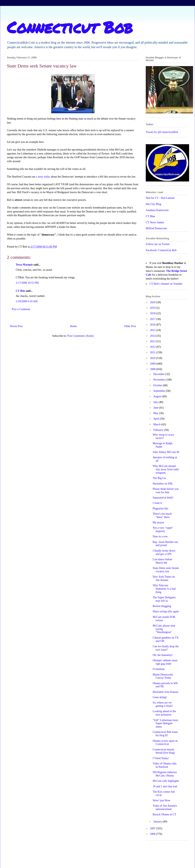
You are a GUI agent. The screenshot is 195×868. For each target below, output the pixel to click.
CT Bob (20, 291)
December (159, 374)
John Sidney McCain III (166, 452)
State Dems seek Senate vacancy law (166, 570)
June (156, 408)
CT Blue (150, 216)
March (157, 424)
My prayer (158, 522)
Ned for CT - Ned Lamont (160, 198)
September (159, 391)
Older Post (130, 326)
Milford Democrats (156, 228)
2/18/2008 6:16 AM (27, 301)
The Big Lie (159, 478)
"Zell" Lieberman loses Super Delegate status (165, 723)
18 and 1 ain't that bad (165, 786)
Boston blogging (162, 606)
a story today (43, 177)
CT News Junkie (155, 222)
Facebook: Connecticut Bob (161, 250)
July (156, 402)
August (158, 396)
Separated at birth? (163, 498)
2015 (153, 330)
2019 (153, 308)
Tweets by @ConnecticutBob (162, 132)
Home (73, 326)
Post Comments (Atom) (80, 336)
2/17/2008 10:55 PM (27, 283)
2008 (153, 369)
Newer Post (16, 326)
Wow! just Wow (162, 800)
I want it (157, 503)
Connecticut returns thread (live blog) (164, 751)
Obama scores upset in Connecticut (165, 743)
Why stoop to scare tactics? (163, 436)
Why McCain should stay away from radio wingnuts (166, 469)
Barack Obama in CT (164, 814)
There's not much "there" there (162, 515)
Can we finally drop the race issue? (166, 648)
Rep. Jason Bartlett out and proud (165, 544)
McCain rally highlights (166, 781)
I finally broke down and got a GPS (164, 552)
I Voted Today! (161, 758)
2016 (153, 325)
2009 (153, 364)
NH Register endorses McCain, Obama (165, 774)
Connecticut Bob (70, 27)
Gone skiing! (160, 697)
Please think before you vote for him (166, 491)
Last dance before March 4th (162, 561)
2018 (153, 313)
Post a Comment (21, 309)
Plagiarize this (161, 508)
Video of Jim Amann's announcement (165, 807)
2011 (153, 352)
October (158, 385)
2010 (153, 358)
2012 (153, 347)
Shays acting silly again (166, 611)
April (156, 419)
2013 (153, 341)
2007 (153, 828)
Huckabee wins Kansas (165, 692)
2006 (153, 834)
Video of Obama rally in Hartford (165, 765)
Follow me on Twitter (158, 244)
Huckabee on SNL (163, 484)
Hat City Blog (154, 204)
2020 (153, 302)
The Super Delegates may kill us (164, 599)
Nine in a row (160, 536)
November (159, 380)
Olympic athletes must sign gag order (165, 662)
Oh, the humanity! (163, 655)
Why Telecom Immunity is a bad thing (164, 589)
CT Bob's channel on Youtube (166, 284)
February (159, 430)
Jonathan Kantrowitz (157, 210)
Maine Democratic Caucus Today (163, 676)
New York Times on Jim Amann (164, 578)
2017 (153, 319)
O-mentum (159, 669)
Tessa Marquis (24, 265)
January (158, 822)
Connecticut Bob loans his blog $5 (165, 734)
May (156, 413)
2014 (153, 336)
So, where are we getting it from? (163, 704)
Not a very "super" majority (163, 529)
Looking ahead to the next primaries (164, 713)
